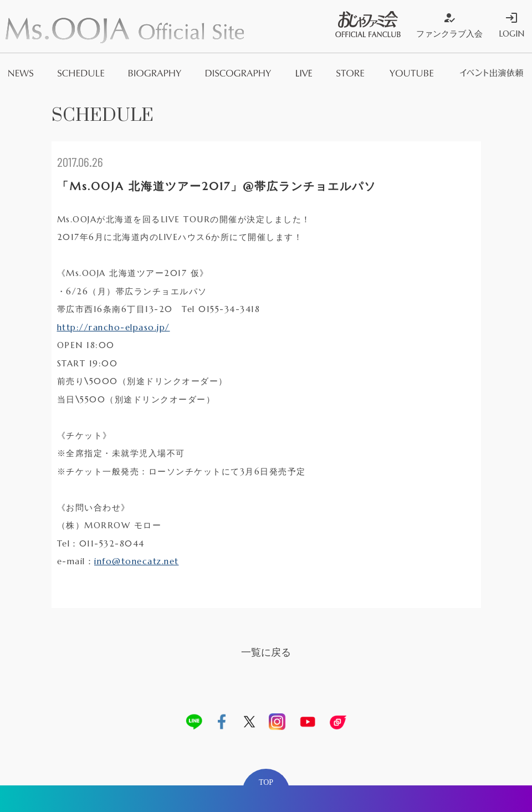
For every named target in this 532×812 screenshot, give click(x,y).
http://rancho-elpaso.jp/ (114, 327)
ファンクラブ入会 (449, 25)
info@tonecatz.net (137, 561)
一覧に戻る (266, 652)
